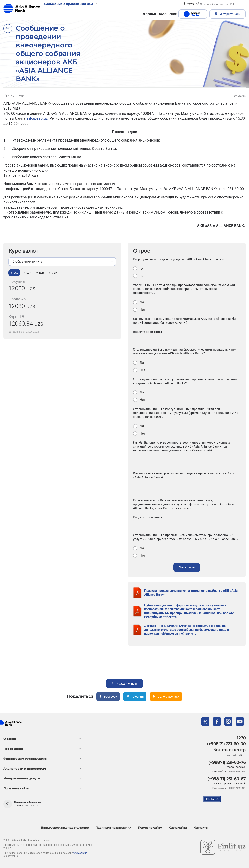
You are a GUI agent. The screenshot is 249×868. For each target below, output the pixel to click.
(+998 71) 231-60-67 (227, 779)
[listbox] (62, 262)
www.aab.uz (80, 853)
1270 (241, 738)
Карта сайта (178, 828)
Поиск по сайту (150, 828)
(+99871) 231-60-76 (227, 762)
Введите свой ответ (148, 332)
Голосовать (187, 567)
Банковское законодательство (65, 828)
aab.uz (22, 9)
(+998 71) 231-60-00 (226, 744)
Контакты (201, 828)
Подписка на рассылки (113, 828)
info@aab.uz (37, 118)
